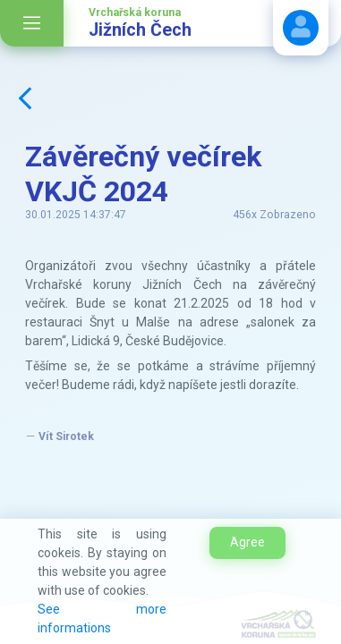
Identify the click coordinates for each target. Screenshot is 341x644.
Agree (247, 542)
